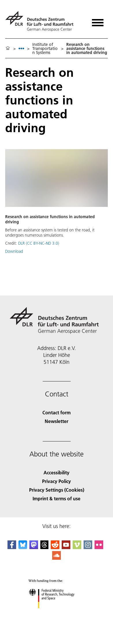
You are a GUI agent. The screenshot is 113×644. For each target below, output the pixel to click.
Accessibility (56, 472)
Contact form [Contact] (56, 412)
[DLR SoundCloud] (56, 558)
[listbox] (21, 48)
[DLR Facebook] (12, 547)
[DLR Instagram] (88, 547)
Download (14, 251)
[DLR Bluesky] (23, 547)
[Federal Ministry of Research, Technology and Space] (57, 613)
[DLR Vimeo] (77, 547)
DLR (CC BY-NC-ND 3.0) (39, 243)
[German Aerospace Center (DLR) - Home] (42, 21)
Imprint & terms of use (56, 498)
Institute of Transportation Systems (45, 48)
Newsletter (56, 421)
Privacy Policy (56, 481)
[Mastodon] (34, 547)
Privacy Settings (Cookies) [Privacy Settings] (57, 490)
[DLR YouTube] (66, 547)
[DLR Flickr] (99, 547)
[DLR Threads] (44, 547)
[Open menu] (98, 21)
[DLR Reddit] (55, 547)
